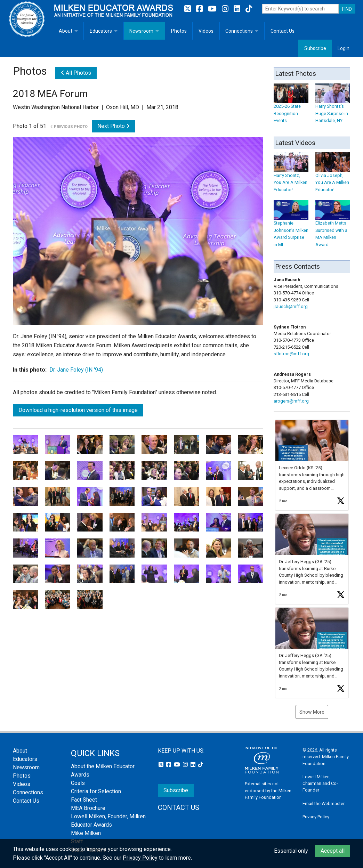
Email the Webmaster (324, 804)
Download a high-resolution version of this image (78, 410)
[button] (312, 465)
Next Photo (114, 126)
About (66, 31)
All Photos (76, 73)
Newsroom (141, 31)
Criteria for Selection (96, 791)
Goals (78, 783)
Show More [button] (312, 712)
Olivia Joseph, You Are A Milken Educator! (333, 176)
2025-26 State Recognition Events (291, 107)
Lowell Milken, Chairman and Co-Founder (320, 783)
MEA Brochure (88, 808)
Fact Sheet (84, 800)
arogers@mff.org (291, 401)
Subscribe (315, 48)
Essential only (291, 851)
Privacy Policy (316, 817)
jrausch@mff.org (291, 306)
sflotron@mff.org (291, 354)
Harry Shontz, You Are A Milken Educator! (291, 176)
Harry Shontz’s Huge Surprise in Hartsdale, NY (333, 107)
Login (344, 48)
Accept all (333, 851)
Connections (239, 31)
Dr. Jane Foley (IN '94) (76, 370)
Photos (179, 31)
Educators (101, 31)
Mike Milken (86, 833)
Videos (206, 31)
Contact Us (283, 31)
